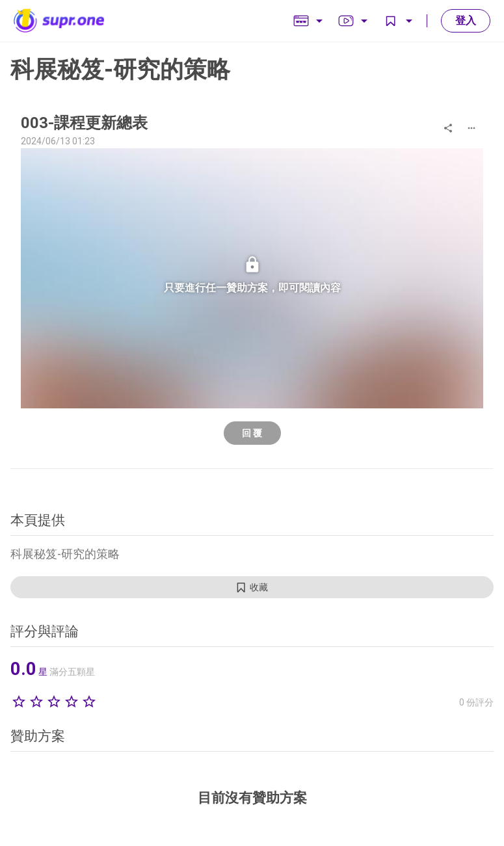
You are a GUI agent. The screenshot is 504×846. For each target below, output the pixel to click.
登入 (466, 20)
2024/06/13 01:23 (58, 141)
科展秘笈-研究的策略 (120, 69)
